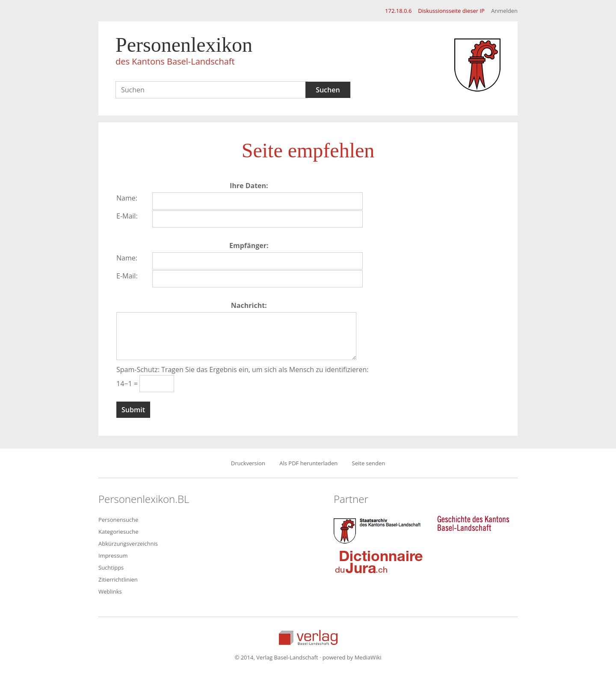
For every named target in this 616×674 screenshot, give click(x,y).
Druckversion (248, 463)
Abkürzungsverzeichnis (128, 544)
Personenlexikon (184, 52)
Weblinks (110, 591)
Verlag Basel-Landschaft (308, 637)
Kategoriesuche (118, 532)
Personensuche (118, 520)
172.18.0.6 (398, 11)
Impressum (113, 556)
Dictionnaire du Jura (379, 562)
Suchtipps (111, 568)
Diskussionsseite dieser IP (451, 11)
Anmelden (504, 11)
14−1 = (128, 384)
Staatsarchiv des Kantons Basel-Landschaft (379, 530)
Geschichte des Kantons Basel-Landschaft (473, 523)
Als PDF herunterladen (308, 463)
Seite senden (369, 463)
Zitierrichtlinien (118, 579)
